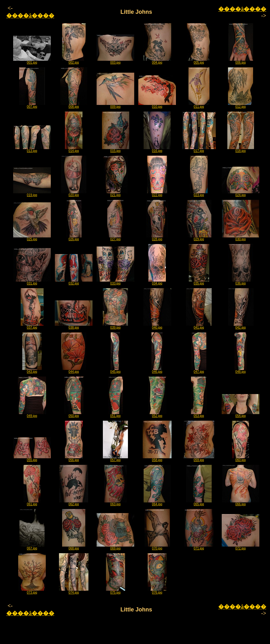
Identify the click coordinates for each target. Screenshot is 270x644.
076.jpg (157, 591)
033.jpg (115, 282)
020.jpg (74, 194)
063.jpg (115, 503)
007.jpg (32, 105)
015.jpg (116, 149)
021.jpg (115, 194)
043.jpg (32, 370)
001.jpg (32, 61)
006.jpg (241, 61)
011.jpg (199, 105)
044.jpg (74, 370)
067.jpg (32, 547)
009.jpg (115, 105)
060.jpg (241, 459)
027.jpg (115, 238)
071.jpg (199, 547)
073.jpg (32, 591)
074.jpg (74, 591)
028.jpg (157, 238)
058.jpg (157, 459)
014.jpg (74, 149)
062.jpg (74, 503)
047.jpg (199, 370)
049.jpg (32, 414)
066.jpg (241, 503)
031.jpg (32, 282)
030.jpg (241, 238)
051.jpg (116, 414)
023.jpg (199, 194)
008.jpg (74, 105)
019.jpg (32, 194)
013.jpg (32, 149)
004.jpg (157, 61)
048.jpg (241, 370)
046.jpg (157, 370)
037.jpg (32, 326)
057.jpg (115, 459)
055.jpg (32, 459)
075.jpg (116, 591)
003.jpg (115, 61)
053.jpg (199, 414)
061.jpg (32, 503)
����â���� (30, 16)
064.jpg (157, 503)
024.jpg (241, 194)
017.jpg (199, 149)
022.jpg (157, 194)
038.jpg (74, 326)
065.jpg (199, 503)
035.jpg (199, 282)
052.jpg (157, 414)
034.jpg (157, 282)
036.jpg (241, 282)
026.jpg (74, 238)
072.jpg (241, 547)
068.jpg (74, 547)
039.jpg (115, 326)
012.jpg (241, 105)
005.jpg (199, 61)
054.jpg (241, 414)
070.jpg (157, 547)
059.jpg (199, 459)
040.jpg (157, 326)
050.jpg (74, 414)
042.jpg (241, 326)
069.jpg (115, 547)
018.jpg (241, 149)
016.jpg (157, 149)
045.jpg (116, 370)
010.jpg (157, 105)
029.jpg (199, 238)
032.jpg (74, 282)
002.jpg (74, 61)
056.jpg (74, 459)
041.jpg (199, 326)
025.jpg (32, 238)
